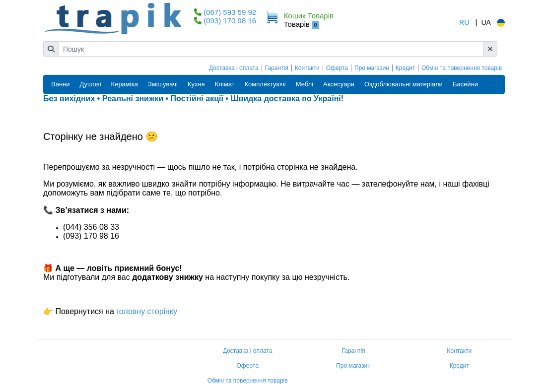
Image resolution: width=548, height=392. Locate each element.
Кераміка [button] (125, 84)
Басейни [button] (465, 84)
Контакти (307, 68)
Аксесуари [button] (339, 84)
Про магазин (372, 68)
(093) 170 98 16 (230, 21)
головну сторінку (146, 311)
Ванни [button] (61, 84)
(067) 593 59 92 (230, 12)
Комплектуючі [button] (265, 84)
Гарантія (277, 68)
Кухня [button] (196, 84)
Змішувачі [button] (163, 84)
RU (464, 22)
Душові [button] (91, 84)
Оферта (337, 68)
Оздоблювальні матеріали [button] (404, 84)
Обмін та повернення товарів (462, 68)
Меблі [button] (305, 84)
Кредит (405, 68)
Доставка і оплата (234, 68)
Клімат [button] (225, 84)
